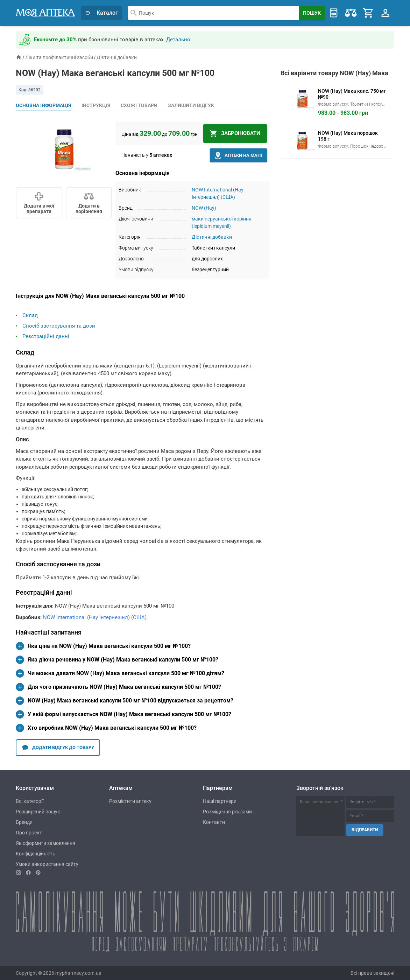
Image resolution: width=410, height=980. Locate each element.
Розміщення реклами (227, 812)
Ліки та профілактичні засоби (59, 57)
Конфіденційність (36, 854)
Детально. (179, 40)
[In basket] (235, 134)
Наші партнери (220, 801)
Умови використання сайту (47, 864)
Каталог (101, 13)
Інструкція (96, 105)
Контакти (214, 822)
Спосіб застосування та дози (59, 326)
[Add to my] (39, 203)
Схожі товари (139, 105)
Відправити (365, 830)
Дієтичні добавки (117, 57)
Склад (30, 315)
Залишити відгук (191, 105)
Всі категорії (30, 801)
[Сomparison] (89, 203)
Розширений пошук (38, 812)
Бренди (24, 822)
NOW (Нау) (204, 208)
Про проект (29, 833)
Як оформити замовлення (45, 843)
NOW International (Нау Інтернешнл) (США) (95, 617)
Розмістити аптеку (130, 801)
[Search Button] (312, 13)
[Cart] (368, 13)
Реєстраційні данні (46, 336)
